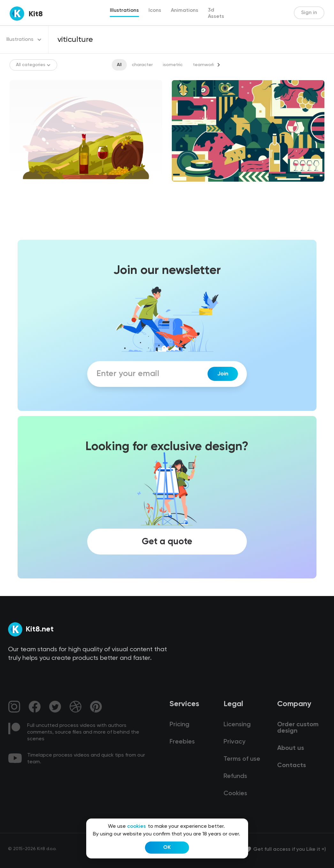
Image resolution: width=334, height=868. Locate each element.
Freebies (182, 742)
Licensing (237, 725)
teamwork (204, 65)
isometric (173, 65)
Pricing (179, 725)
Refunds (235, 776)
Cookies (235, 794)
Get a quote (167, 541)
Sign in (309, 13)
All (119, 65)
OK (167, 848)
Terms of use (242, 759)
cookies (137, 826)
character (142, 65)
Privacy (234, 742)
